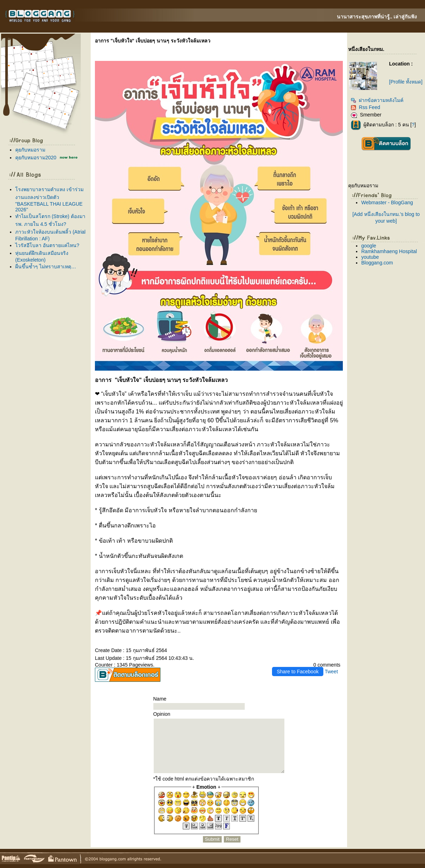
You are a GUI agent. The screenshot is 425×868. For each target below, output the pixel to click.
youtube (370, 257)
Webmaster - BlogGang (387, 202)
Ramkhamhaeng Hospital (389, 251)
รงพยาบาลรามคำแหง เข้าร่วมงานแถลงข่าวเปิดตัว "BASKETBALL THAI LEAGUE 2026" (49, 199)
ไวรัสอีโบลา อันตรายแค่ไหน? (47, 245)
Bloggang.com (377, 263)
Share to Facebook (297, 672)
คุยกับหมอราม (30, 150)
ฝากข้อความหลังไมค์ (377, 100)
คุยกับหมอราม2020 (36, 158)
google (369, 246)
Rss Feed (365, 107)
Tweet (331, 672)
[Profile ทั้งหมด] (406, 82)
